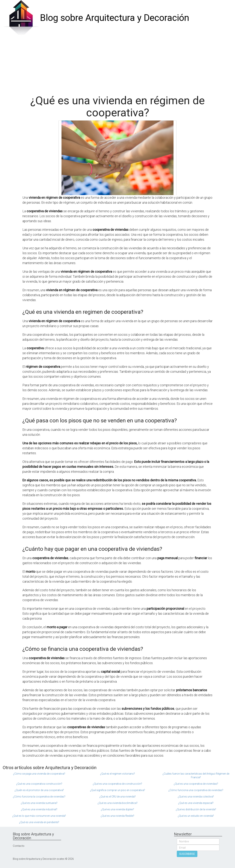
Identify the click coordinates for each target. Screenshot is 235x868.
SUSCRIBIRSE (187, 854)
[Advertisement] (117, 63)
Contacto (19, 846)
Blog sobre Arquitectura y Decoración (115, 18)
